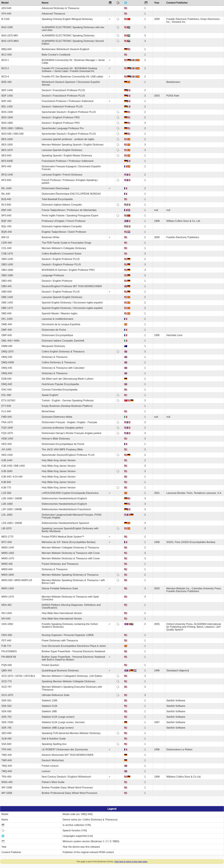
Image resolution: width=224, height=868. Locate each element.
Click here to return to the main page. (131, 862)
